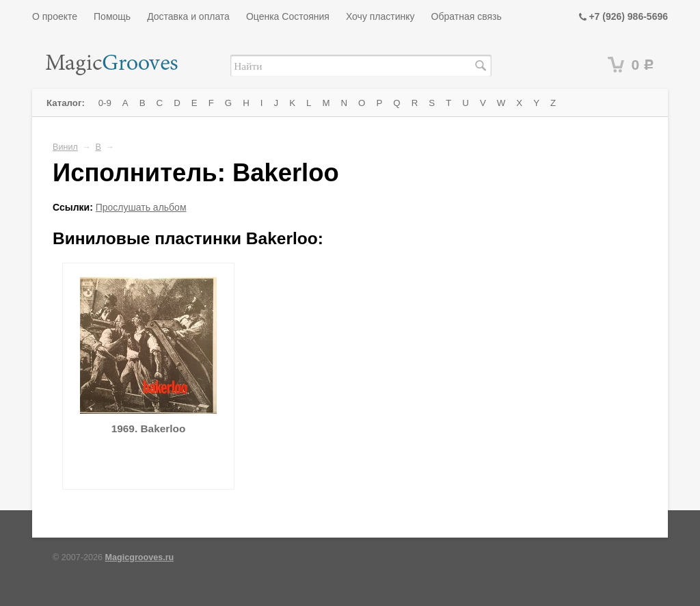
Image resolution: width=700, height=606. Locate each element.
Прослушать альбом (141, 207)
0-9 (105, 103)
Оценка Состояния (288, 16)
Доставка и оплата (188, 16)
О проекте (55, 16)
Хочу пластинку (380, 16)
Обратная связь (467, 16)
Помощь (112, 16)
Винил (65, 147)
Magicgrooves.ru (140, 557)
